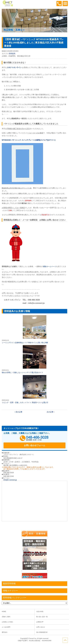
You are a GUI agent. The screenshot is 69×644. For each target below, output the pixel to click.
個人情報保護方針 (42, 632)
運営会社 (5, 632)
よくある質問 (6, 627)
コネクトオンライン (14, 67)
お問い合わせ (41, 627)
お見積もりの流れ (7, 622)
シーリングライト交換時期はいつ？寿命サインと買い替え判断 (34, 329)
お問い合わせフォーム (35, 445)
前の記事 (19, 412)
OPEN (65, 4)
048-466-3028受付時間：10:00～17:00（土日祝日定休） (35, 438)
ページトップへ (65, 640)
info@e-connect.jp (10, 480)
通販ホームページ (50, 266)
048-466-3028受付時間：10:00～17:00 (59, 4)
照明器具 (12, 54)
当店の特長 (40, 612)
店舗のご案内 (6, 617)
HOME (4, 612)
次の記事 (50, 412)
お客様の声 (40, 622)
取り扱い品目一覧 (42, 617)
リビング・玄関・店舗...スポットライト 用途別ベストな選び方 (34, 389)
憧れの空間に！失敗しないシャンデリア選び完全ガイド (34, 359)
